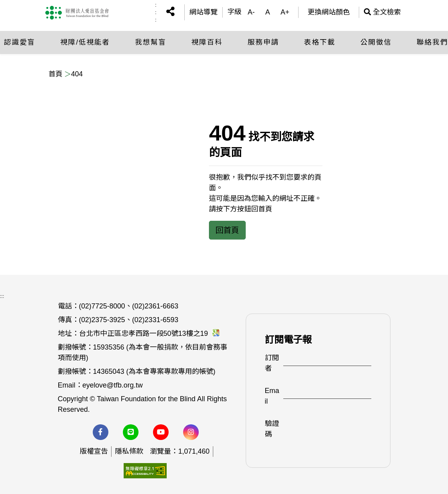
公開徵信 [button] (376, 41)
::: (156, 12)
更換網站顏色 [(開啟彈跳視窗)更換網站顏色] (329, 12)
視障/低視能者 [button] (85, 41)
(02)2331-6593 (155, 320)
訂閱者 (272, 363)
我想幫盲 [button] (151, 41)
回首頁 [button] (227, 230)
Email (272, 396)
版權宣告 (94, 451)
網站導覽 (203, 12)
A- (251, 12)
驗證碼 (272, 429)
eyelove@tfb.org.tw (113, 385)
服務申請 (263, 41)
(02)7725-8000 (102, 306)
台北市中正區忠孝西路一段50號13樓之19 (149, 334)
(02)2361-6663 (155, 306)
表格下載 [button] (320, 41)
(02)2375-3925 (102, 320)
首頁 (56, 74)
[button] (170, 12)
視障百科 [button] (207, 41)
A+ (285, 12)
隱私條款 (129, 451)
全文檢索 (382, 12)
